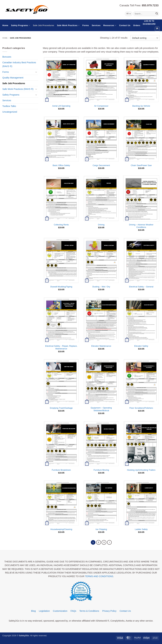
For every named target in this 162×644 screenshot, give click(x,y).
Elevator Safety (141, 346)
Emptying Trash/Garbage (61, 408)
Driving (101, 225)
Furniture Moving (101, 470)
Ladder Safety (141, 529)
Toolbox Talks (9, 106)
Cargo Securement (101, 165)
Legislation (44, 611)
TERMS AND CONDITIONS (99, 576)
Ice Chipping (101, 529)
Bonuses (7, 57)
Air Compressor (101, 106)
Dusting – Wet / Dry (101, 287)
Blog (33, 611)
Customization (60, 611)
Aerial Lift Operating (61, 106)
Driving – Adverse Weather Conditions (141, 226)
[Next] (110, 542)
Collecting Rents (61, 225)
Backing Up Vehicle (141, 106)
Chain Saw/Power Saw (141, 165)
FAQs (73, 611)
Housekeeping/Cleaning (61, 529)
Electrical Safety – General (141, 287)
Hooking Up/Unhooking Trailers (141, 470)
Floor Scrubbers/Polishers (141, 408)
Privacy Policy (109, 611)
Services (96, 25)
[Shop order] (145, 38)
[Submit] (157, 14)
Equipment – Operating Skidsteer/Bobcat (101, 409)
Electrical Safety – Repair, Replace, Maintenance (61, 347)
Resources (110, 25)
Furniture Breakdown (61, 470)
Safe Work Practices (68, 25)
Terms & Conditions (89, 611)
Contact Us (125, 25)
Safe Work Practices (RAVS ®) (18, 89)
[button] (157, 29)
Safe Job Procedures (44, 25)
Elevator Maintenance (101, 346)
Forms (86, 25)
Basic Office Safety (61, 165)
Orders (137, 25)
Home (5, 25)
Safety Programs (21, 25)
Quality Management (13, 78)
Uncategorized (10, 112)
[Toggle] (36, 72)
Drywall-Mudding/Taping (61, 287)
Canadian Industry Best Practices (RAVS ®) (19, 64)
